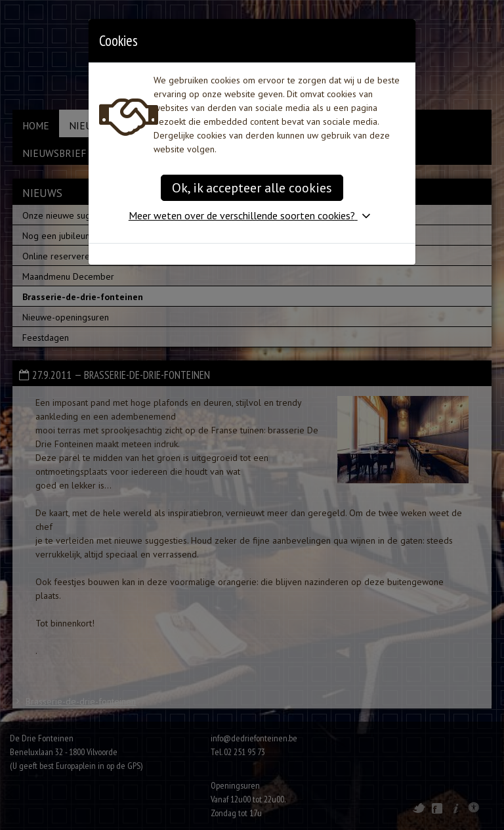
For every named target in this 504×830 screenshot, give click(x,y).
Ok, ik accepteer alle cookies (252, 188)
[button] (252, 215)
